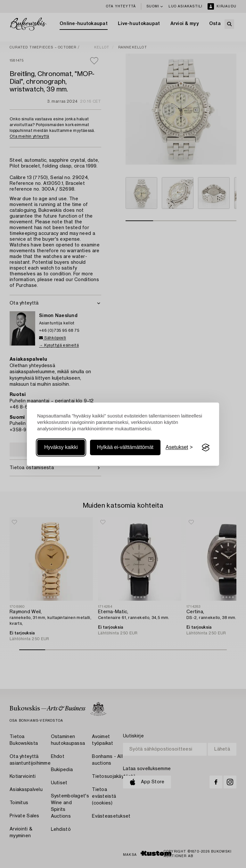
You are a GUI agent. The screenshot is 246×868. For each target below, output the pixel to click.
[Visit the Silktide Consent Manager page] (206, 448)
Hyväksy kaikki (61, 447)
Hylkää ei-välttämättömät (125, 447)
